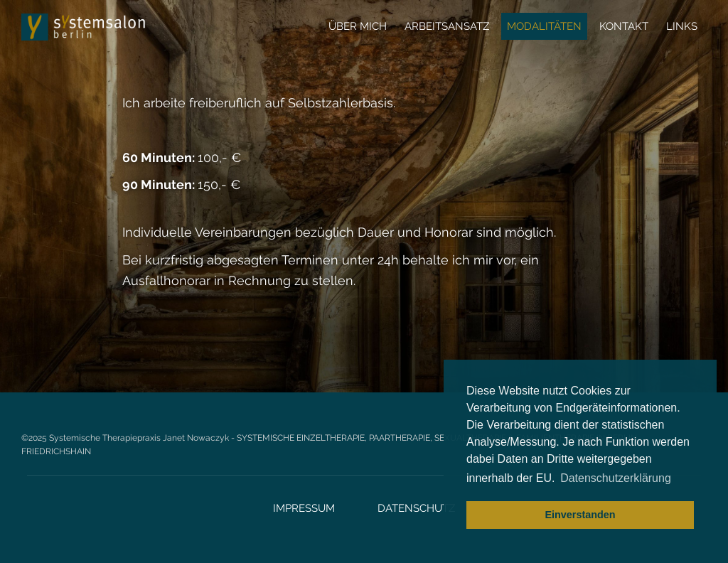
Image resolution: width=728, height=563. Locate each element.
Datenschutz (416, 508)
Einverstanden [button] (580, 515)
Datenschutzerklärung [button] (616, 478)
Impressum (304, 508)
